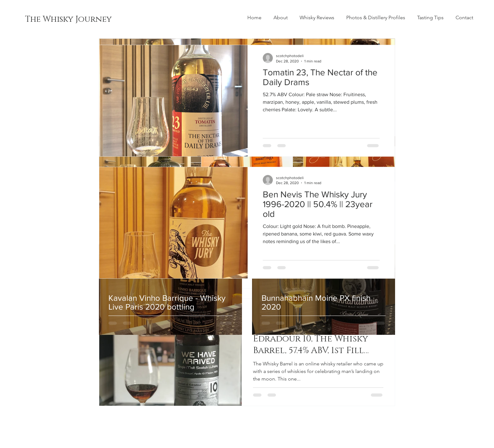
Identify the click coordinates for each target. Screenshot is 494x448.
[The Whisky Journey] (68, 20)
